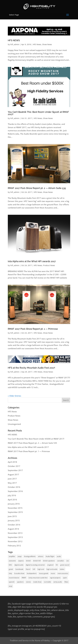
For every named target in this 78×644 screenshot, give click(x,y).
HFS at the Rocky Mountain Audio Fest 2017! (31, 368)
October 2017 (14, 466)
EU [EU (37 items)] (57, 565)
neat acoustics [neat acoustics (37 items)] (63, 573)
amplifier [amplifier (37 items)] (12, 556)
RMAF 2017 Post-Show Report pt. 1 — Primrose (33, 329)
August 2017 (13, 474)
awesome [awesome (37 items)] (12, 561)
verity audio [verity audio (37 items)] (58, 582)
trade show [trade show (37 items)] (37, 582)
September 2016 (15, 491)
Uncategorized (14, 424)
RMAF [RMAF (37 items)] (24, 578)
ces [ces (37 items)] (68, 561)
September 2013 (15, 537)
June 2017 (12, 479)
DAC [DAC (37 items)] (10, 565)
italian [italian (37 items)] (62, 569)
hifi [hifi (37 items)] (34, 569)
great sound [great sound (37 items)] (65, 565)
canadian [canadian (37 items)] (61, 561)
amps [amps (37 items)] (20, 556)
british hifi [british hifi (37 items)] (37, 561)
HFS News (37, 44)
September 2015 (15, 512)
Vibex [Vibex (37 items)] (66, 582)
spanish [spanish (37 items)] (12, 582)
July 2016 (12, 495)
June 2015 (12, 516)
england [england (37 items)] (50, 565)
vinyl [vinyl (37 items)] (10, 586)
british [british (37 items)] (28, 561)
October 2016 (14, 487)
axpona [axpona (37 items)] (21, 561)
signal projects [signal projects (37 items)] (55, 578)
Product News (49, 265)
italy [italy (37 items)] (10, 573)
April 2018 (12, 462)
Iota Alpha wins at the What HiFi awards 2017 (32, 261)
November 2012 (15, 541)
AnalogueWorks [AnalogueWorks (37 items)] (30, 556)
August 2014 (13, 529)
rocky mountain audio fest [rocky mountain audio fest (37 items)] (38, 578)
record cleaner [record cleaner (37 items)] (14, 578)
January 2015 (14, 520)
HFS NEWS (14, 40)
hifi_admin (15, 44)
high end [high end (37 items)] (41, 569)
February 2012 (14, 546)
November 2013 (15, 533)
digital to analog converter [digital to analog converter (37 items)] (35, 565)
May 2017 (12, 483)
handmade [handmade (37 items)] (19, 569)
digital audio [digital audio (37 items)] (19, 565)
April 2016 (12, 500)
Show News (47, 44)
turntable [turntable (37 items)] (47, 582)
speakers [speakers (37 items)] (20, 582)
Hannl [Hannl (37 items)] (28, 569)
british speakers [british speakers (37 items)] (49, 561)
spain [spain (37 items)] (65, 578)
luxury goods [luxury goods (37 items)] (44, 573)
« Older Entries (14, 396)
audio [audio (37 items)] (59, 556)
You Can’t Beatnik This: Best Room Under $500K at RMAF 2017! (38, 113)
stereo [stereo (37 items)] (28, 582)
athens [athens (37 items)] (41, 556)
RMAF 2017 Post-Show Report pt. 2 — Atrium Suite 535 (37, 188)
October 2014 (14, 525)
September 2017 (15, 470)
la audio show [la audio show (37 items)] (19, 573)
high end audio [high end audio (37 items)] (52, 569)
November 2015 (15, 508)
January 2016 (14, 504)
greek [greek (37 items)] (11, 569)
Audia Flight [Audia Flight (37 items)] (50, 556)
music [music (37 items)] (53, 573)
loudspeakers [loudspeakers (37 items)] (32, 573)
